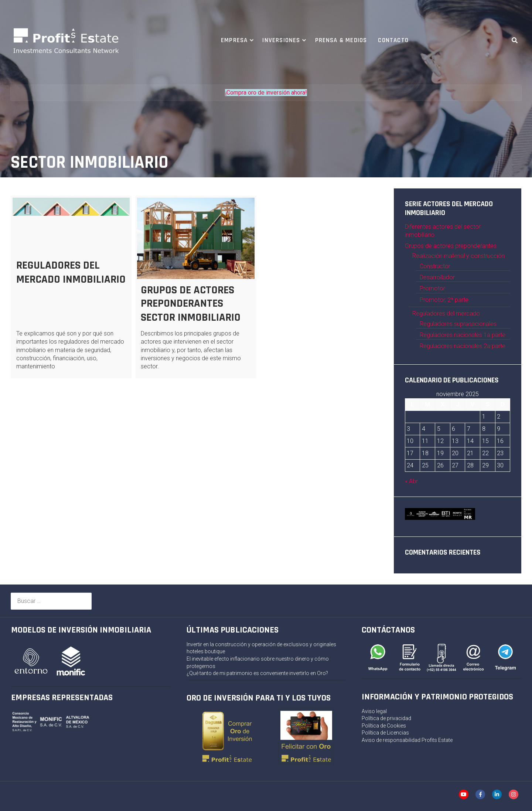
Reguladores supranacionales (458, 324)
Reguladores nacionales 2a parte (463, 346)
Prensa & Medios (341, 40)
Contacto (393, 40)
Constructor (435, 266)
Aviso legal (374, 711)
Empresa (234, 40)
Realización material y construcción (458, 256)
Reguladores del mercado (446, 314)
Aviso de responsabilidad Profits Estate (407, 740)
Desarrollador (437, 277)
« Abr (411, 481)
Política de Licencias (385, 733)
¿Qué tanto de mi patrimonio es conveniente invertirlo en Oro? (257, 673)
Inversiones (281, 40)
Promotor (432, 288)
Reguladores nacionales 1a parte (463, 335)
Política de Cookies (384, 726)
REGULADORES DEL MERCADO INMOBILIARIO (71, 272)
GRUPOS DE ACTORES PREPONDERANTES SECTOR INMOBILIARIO (191, 304)
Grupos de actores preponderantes (451, 246)
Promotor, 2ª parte (444, 300)
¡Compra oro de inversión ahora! (266, 93)
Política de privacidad (386, 718)
